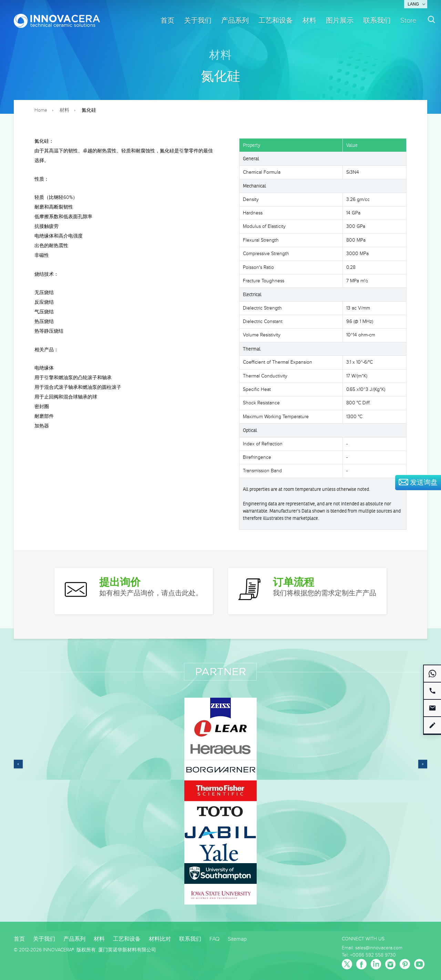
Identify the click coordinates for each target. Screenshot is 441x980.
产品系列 (235, 21)
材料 (309, 21)
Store (408, 21)
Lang (413, 4)
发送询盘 (418, 483)
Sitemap (237, 939)
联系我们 (377, 21)
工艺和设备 (276, 21)
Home (41, 110)
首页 (167, 21)
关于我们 (198, 21)
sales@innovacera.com (379, 948)
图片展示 (340, 21)
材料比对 (160, 939)
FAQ (214, 939)
